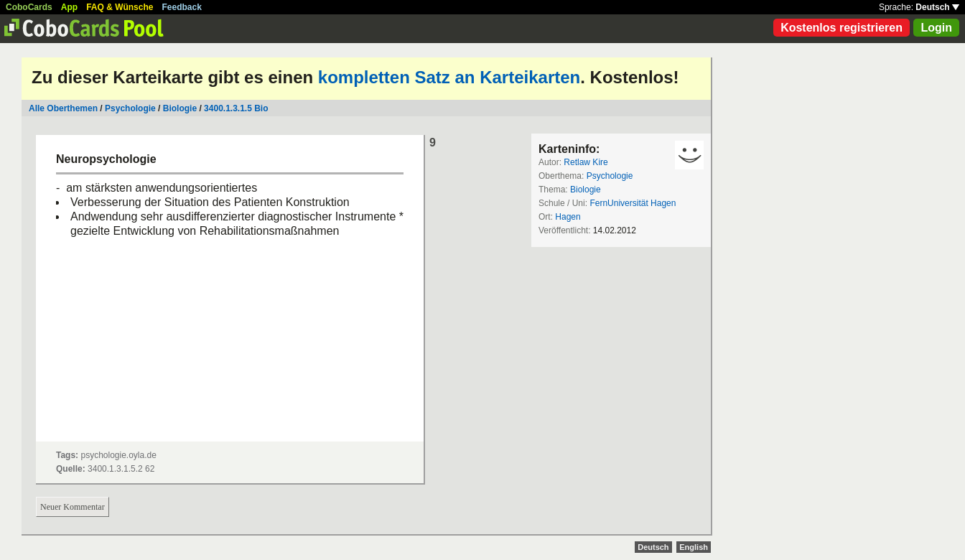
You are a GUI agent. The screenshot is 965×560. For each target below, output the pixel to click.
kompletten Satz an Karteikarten (449, 77)
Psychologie (130, 108)
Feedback (182, 7)
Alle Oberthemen (63, 108)
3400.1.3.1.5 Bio (236, 108)
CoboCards (29, 7)
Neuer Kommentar (73, 507)
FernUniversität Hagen (633, 203)
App (69, 7)
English (694, 547)
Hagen (568, 217)
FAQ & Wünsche (120, 7)
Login (936, 28)
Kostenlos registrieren (842, 28)
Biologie (180, 108)
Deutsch (937, 7)
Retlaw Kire (586, 162)
